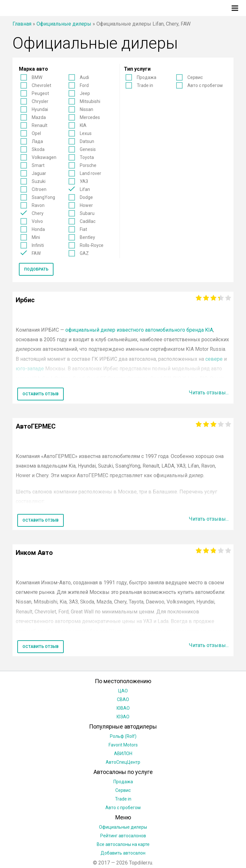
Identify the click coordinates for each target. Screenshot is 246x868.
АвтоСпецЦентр (123, 762)
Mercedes (90, 117)
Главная (22, 24)
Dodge (86, 197)
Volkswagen (44, 157)
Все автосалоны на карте (123, 844)
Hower (86, 205)
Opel (36, 133)
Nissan (86, 109)
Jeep (85, 93)
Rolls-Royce (92, 245)
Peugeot (40, 93)
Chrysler (40, 101)
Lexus (86, 133)
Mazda (39, 117)
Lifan (85, 189)
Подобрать (36, 269)
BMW (37, 77)
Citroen (39, 189)
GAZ (84, 253)
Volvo (37, 221)
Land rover (90, 173)
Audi (84, 77)
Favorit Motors (123, 745)
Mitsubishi (90, 101)
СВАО (123, 699)
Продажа (147, 77)
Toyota (87, 157)
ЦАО (123, 691)
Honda (38, 229)
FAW (36, 253)
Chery (38, 213)
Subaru (87, 213)
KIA (83, 125)
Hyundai (40, 109)
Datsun (87, 141)
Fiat (83, 229)
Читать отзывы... (209, 393)
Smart (38, 165)
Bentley (87, 237)
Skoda (38, 149)
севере (214, 359)
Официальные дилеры (64, 24)
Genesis (88, 149)
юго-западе (30, 369)
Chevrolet (41, 85)
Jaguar (39, 173)
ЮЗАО (123, 717)
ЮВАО (123, 708)
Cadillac (88, 221)
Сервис (195, 77)
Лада (37, 141)
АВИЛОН (123, 754)
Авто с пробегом (205, 85)
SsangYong (43, 197)
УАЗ (84, 181)
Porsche (88, 165)
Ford (84, 85)
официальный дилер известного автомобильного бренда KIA (139, 330)
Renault (40, 125)
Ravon (38, 205)
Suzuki (39, 181)
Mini (36, 237)
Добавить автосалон (123, 853)
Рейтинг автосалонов (123, 836)
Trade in (145, 85)
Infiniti (38, 245)
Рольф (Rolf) (123, 736)
